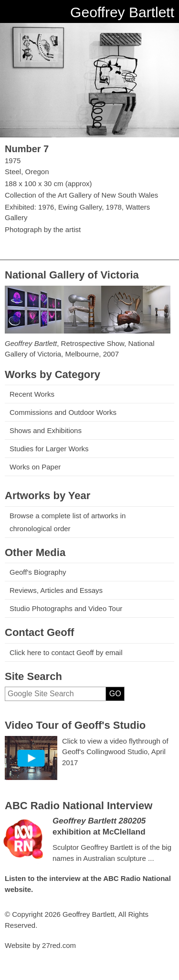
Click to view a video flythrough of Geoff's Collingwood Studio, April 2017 (115, 752)
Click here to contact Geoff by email (66, 652)
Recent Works (32, 394)
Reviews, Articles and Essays (56, 590)
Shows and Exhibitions (46, 430)
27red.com (59, 945)
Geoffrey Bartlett (122, 12)
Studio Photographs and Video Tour (66, 608)
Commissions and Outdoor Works (63, 412)
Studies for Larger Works (49, 449)
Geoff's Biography (38, 572)
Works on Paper (35, 467)
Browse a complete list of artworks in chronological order (68, 522)
